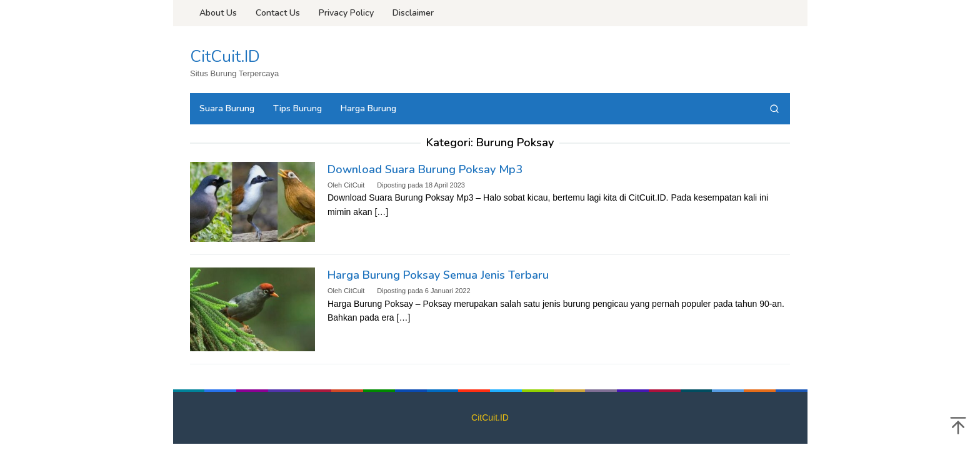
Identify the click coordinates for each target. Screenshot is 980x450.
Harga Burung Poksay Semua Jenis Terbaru (438, 275)
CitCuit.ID (225, 57)
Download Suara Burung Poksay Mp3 (425, 169)
